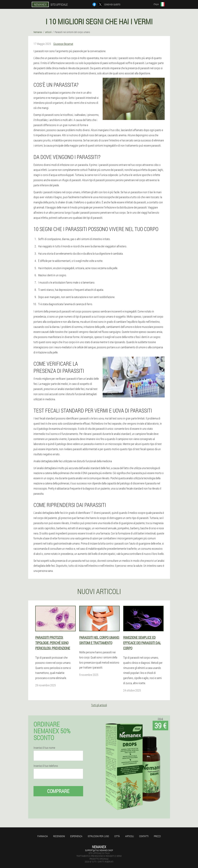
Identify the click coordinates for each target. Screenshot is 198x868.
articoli (129, 836)
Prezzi (157, 836)
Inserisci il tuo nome (44, 748)
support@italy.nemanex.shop (99, 850)
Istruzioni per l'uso (98, 836)
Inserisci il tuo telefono (46, 766)
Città (117, 836)
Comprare (58, 791)
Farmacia (43, 836)
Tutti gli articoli (99, 705)
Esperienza (76, 836)
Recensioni (59, 836)
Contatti (144, 836)
